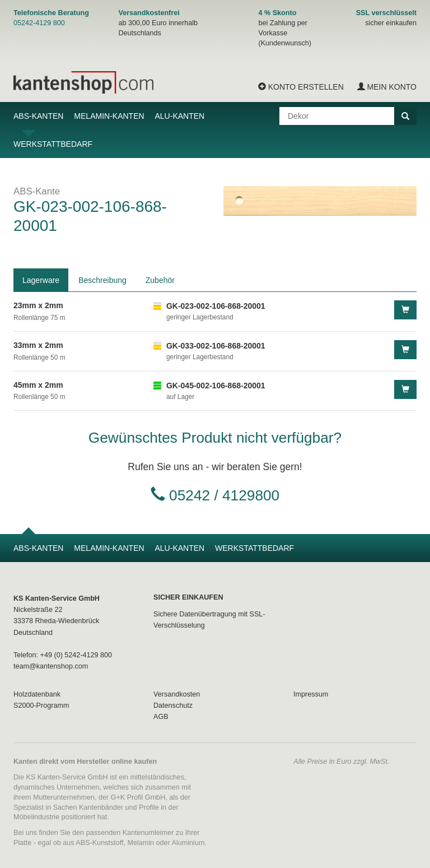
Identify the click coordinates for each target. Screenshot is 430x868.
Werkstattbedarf (53, 144)
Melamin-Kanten (109, 116)
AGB (161, 717)
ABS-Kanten (38, 116)
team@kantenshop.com (51, 666)
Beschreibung (102, 280)
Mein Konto (387, 87)
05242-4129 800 (39, 23)
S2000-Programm (41, 705)
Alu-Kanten (179, 116)
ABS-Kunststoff (99, 843)
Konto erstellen (301, 87)
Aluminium (188, 843)
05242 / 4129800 (224, 495)
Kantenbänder (101, 807)
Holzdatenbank (37, 694)
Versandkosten (177, 694)
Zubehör (160, 280)
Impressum (311, 694)
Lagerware (41, 280)
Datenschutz (173, 705)
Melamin (141, 843)
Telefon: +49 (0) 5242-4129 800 (63, 655)
